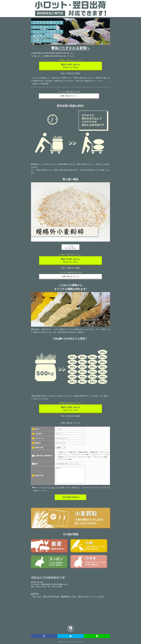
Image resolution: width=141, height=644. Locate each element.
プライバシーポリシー (50, 487)
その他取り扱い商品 (70, 247)
